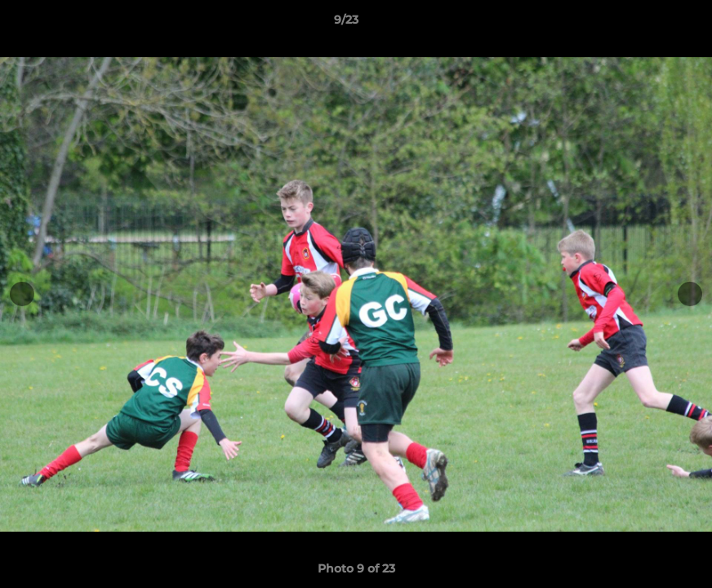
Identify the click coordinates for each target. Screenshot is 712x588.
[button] (643, 24)
